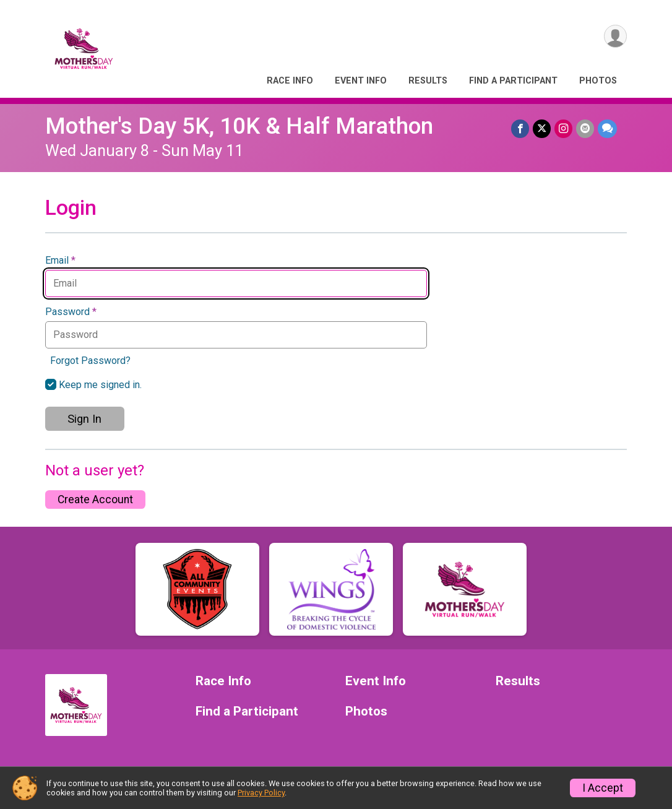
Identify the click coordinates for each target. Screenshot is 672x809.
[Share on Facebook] (520, 128)
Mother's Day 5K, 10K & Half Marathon (239, 126)
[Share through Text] (607, 128)
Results (428, 81)
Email (60, 261)
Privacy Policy (261, 793)
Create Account (95, 500)
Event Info (361, 81)
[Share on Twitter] (542, 128)
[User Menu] (615, 36)
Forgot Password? (90, 361)
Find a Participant (513, 81)
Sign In (84, 419)
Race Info (290, 81)
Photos (598, 81)
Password (71, 312)
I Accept (603, 788)
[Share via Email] (585, 128)
